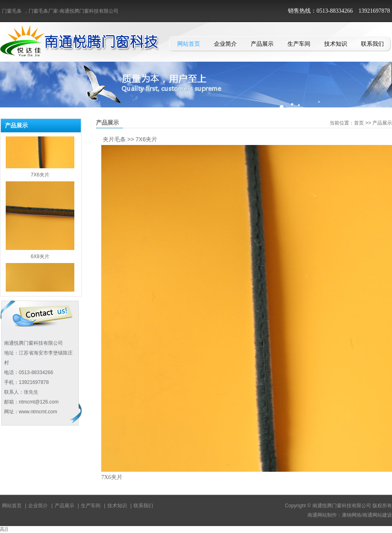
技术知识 (336, 44)
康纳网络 (352, 515)
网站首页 (189, 44)
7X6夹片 (40, 178)
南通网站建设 (377, 515)
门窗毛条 (12, 11)
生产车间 (299, 44)
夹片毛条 (114, 139)
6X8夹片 (40, 260)
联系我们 (372, 44)
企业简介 (225, 44)
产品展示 (262, 44)
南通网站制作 (322, 515)
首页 (359, 123)
